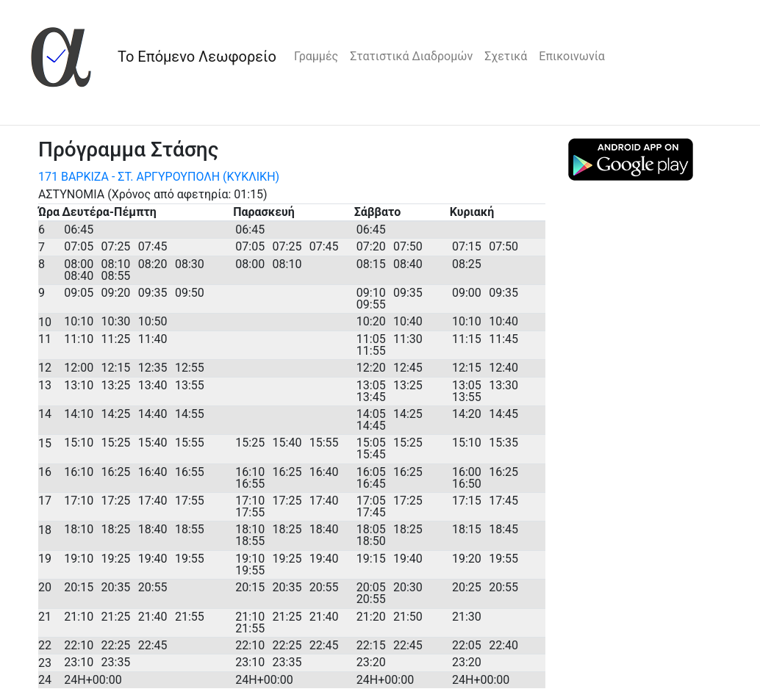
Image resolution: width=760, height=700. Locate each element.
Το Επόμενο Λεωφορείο (197, 57)
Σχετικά (506, 56)
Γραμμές (316, 56)
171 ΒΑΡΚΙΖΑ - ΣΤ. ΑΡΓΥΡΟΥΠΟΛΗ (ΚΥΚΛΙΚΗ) (159, 177)
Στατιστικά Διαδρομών (411, 56)
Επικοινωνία (572, 56)
